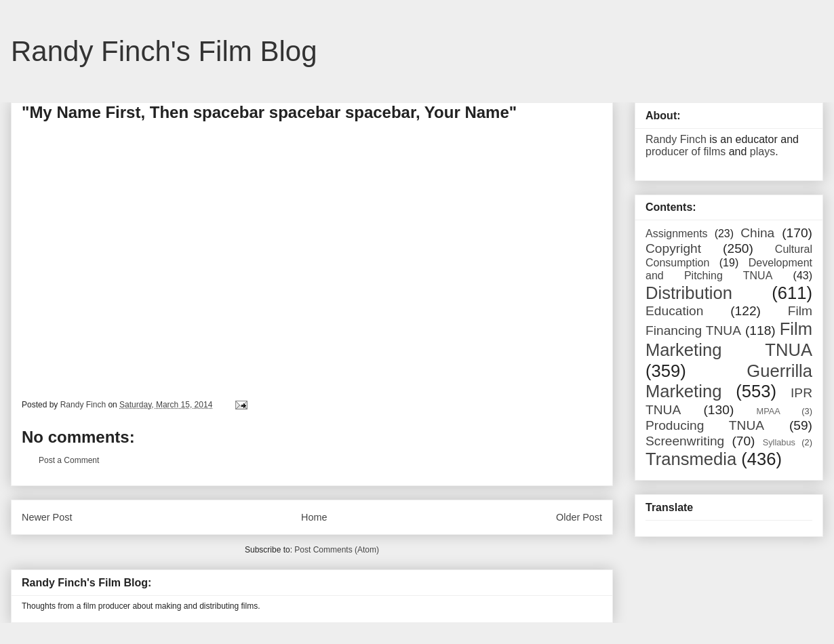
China (757, 233)
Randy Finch (676, 139)
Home (314, 517)
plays (762, 152)
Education (674, 311)
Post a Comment (69, 460)
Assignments (677, 234)
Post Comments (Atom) (337, 550)
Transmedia (691, 459)
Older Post (579, 517)
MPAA (769, 411)
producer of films (686, 152)
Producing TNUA (705, 425)
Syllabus (779, 442)
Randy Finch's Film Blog (164, 51)
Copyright (673, 248)
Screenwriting (685, 441)
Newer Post (47, 517)
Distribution (689, 293)
